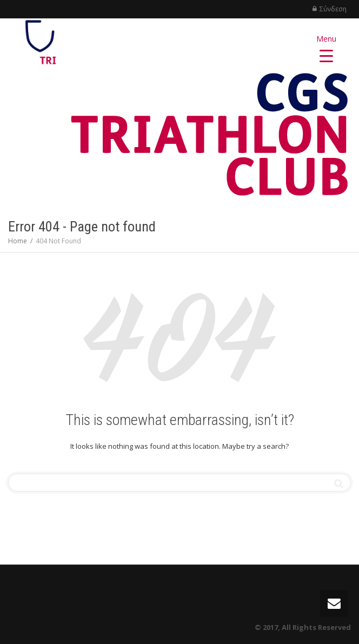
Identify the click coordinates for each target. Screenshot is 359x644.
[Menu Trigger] (326, 47)
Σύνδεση (333, 9)
